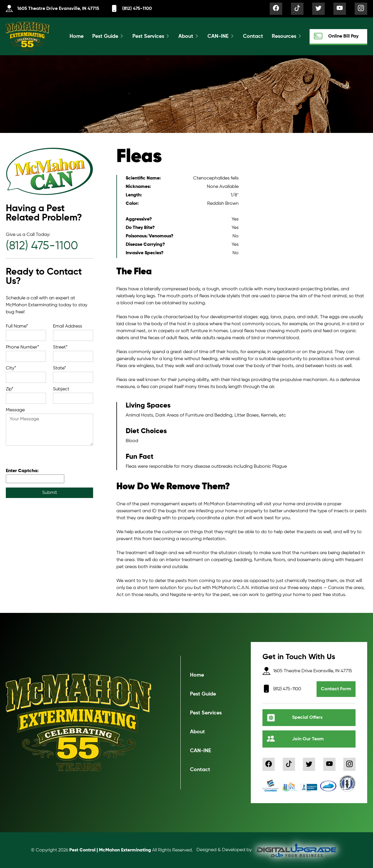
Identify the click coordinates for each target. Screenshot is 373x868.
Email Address (68, 326)
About (186, 36)
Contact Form (336, 689)
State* (59, 368)
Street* (60, 347)
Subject (61, 389)
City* (11, 368)
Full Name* (17, 326)
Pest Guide (105, 36)
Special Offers (295, 718)
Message (15, 410)
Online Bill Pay (336, 36)
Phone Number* (22, 347)
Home (77, 36)
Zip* (10, 389)
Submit (50, 493)
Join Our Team (295, 739)
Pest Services (148, 36)
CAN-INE (218, 36)
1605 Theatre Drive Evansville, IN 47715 (53, 9)
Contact (253, 36)
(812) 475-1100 (131, 9)
